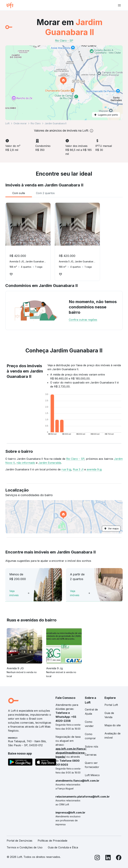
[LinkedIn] (108, 858)
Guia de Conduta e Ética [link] (63, 847)
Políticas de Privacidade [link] (52, 841)
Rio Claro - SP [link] (64, 41)
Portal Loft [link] (111, 705)
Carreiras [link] (91, 755)
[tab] (19, 193)
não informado (26, 463)
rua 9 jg (66, 469)
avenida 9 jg (94, 469)
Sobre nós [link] (91, 747)
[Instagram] (97, 858)
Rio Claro (36, 123)
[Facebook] (119, 858)
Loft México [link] (92, 775)
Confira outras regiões (83, 320)
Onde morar (20, 123)
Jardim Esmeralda (50, 463)
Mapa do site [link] (113, 725)
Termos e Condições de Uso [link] (25, 847)
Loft (7, 123)
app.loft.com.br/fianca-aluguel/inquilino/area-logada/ (71, 753)
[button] (64, 83)
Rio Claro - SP (75, 459)
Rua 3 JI (78, 469)
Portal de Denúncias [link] (19, 841)
